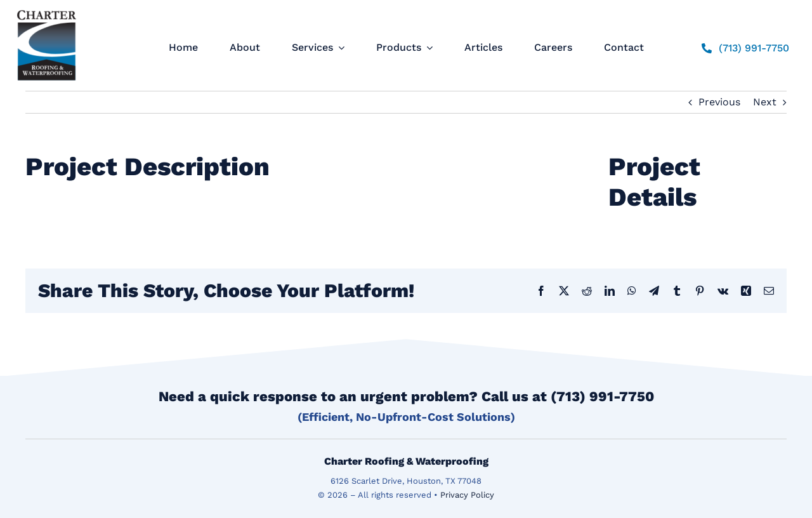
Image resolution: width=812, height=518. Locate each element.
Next (765, 102)
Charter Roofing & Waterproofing (406, 461)
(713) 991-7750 (602, 396)
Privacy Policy (467, 495)
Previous (719, 102)
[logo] (47, 10)
